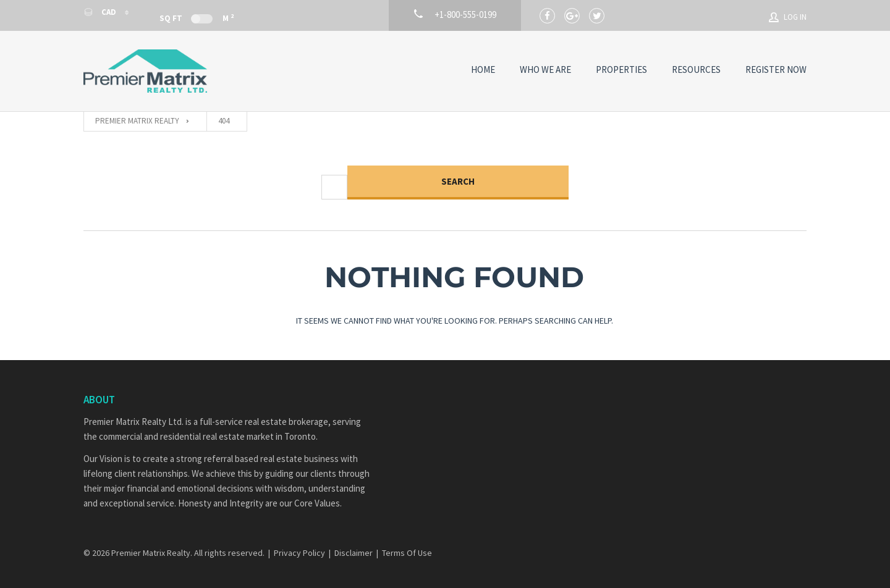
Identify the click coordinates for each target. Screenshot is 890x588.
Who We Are (545, 69)
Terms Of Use (407, 553)
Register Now (776, 69)
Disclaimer (354, 553)
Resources (696, 69)
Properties (621, 69)
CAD (101, 12)
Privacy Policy (299, 553)
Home (483, 69)
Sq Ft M (197, 18)
